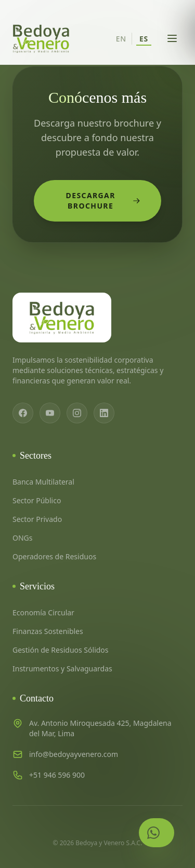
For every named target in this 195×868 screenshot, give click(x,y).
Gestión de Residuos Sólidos (61, 650)
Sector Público (37, 500)
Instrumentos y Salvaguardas (62, 669)
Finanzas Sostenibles (48, 631)
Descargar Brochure (103, 201)
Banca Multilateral (43, 482)
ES (144, 39)
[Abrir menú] (172, 38)
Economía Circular (43, 612)
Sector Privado (37, 519)
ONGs (22, 538)
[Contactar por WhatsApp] (157, 833)
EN (121, 39)
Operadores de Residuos (54, 556)
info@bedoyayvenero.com (74, 754)
